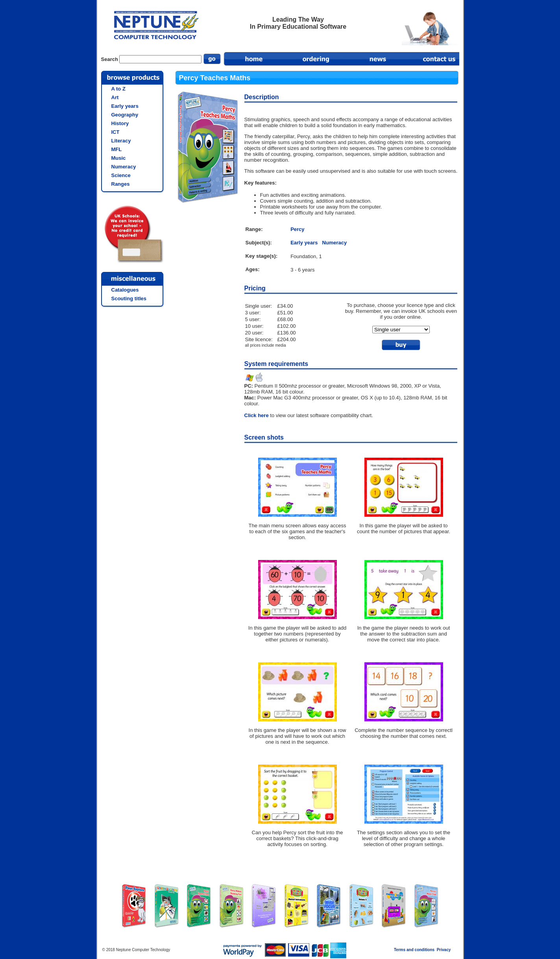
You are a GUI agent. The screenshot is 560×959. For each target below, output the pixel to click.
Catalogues (125, 290)
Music (119, 158)
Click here (257, 415)
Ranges (121, 184)
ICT (116, 132)
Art (115, 97)
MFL (117, 149)
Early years (304, 243)
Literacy (121, 141)
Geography (125, 115)
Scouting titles (129, 298)
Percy (297, 229)
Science (121, 175)
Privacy (444, 950)
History (120, 123)
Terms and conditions (414, 950)
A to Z (118, 89)
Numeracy (334, 243)
